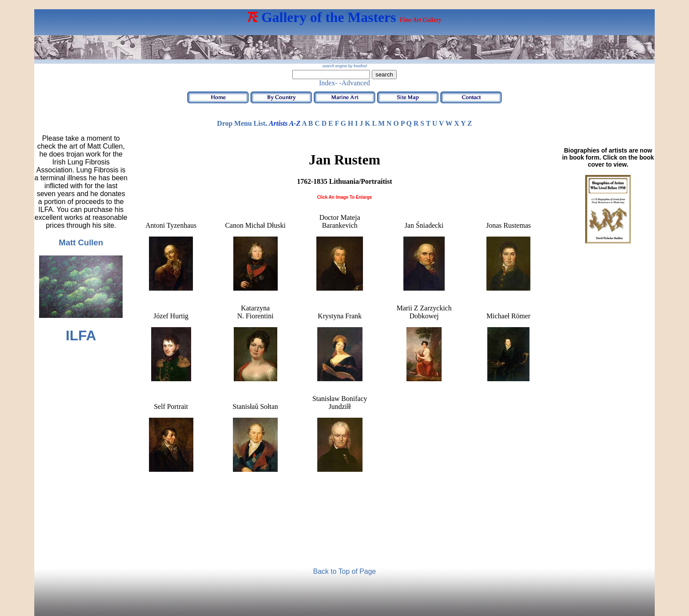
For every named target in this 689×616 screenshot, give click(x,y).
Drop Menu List (241, 123)
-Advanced (355, 83)
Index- (328, 83)
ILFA (81, 335)
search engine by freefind (344, 66)
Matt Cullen (81, 242)
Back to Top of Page (345, 571)
